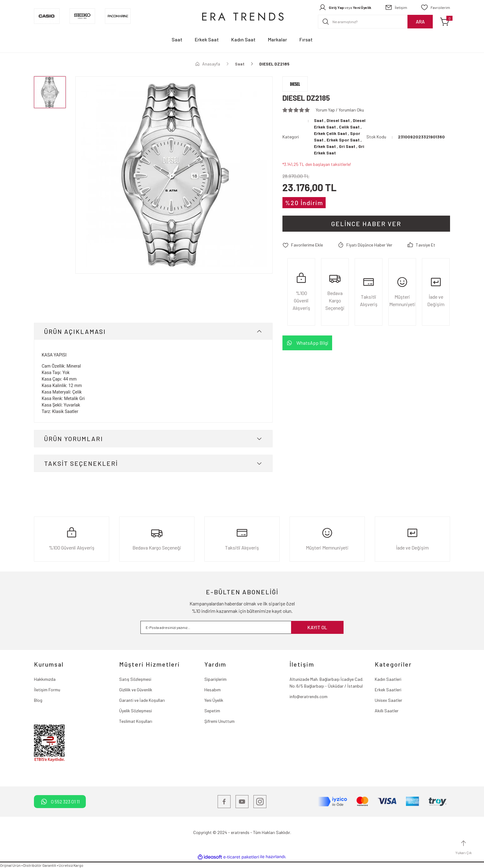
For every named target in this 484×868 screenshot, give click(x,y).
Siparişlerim (215, 679)
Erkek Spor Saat (343, 140)
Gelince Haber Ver (366, 224)
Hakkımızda (45, 679)
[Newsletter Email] (242, 627)
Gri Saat (347, 146)
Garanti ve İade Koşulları (142, 700)
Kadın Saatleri (388, 679)
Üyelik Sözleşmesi (136, 711)
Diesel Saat (338, 120)
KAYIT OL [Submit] (317, 627)
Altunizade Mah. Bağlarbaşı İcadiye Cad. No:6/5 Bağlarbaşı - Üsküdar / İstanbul (326, 683)
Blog (38, 700)
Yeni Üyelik (214, 700)
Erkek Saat (325, 146)
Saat (319, 120)
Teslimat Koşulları (136, 721)
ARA (420, 21)
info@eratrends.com (309, 696)
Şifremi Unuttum (219, 721)
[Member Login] (345, 7)
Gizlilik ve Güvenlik (136, 690)
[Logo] (242, 16)
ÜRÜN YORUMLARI (74, 439)
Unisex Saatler (388, 700)
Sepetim (212, 711)
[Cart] (445, 22)
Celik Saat (349, 127)
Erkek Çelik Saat (330, 133)
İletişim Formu (47, 690)
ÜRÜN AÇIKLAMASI (75, 331)
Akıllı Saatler (387, 711)
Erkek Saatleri (388, 690)
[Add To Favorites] (303, 245)
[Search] (375, 22)
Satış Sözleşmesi (135, 679)
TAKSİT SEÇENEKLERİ (81, 463)
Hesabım (213, 690)
